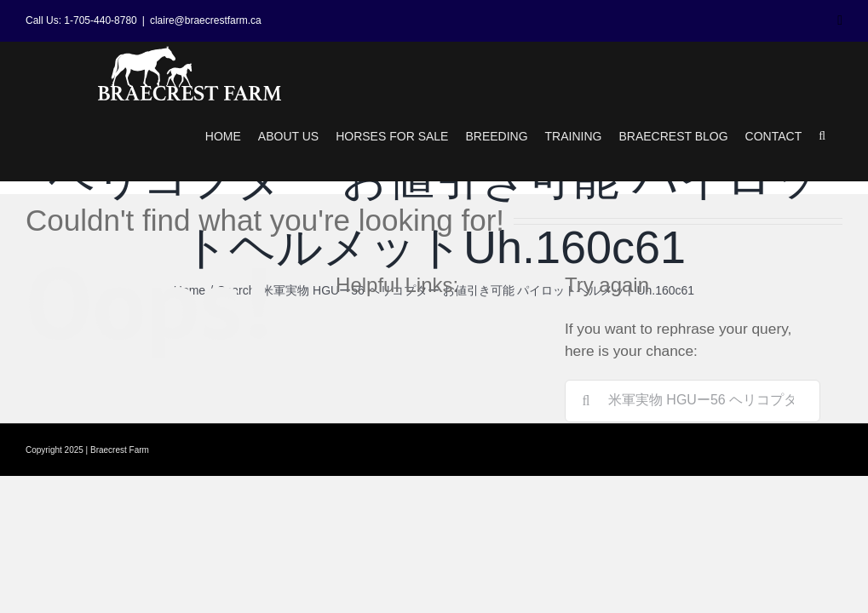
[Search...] (693, 401)
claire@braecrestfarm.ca (206, 20)
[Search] (586, 401)
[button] (822, 136)
